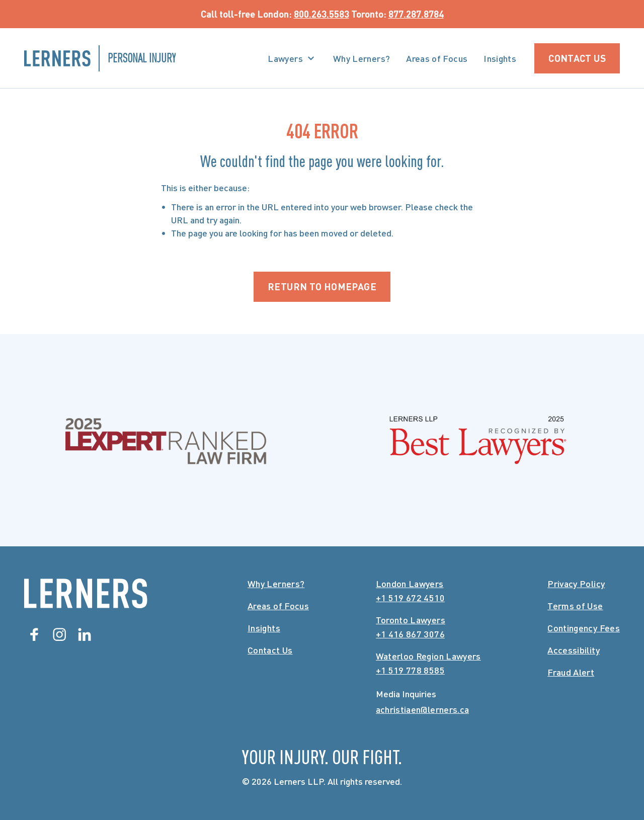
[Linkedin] (85, 634)
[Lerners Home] (86, 593)
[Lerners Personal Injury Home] (100, 58)
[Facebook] (34, 634)
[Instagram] (59, 634)
